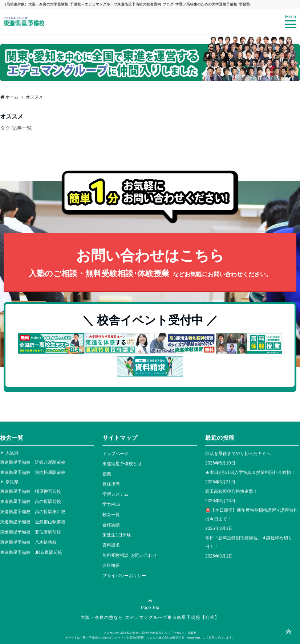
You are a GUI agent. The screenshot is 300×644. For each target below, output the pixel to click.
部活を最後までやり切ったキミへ (238, 454)
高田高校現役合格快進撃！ (231, 491)
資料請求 (111, 545)
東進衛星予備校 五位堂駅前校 (31, 532)
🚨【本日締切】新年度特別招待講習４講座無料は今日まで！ (252, 515)
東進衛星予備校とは (122, 464)
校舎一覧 (111, 515)
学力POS (111, 504)
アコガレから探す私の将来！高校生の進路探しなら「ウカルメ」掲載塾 (150, 633)
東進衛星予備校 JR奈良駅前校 (31, 552)
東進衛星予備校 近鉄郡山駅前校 (33, 522)
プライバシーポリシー (124, 576)
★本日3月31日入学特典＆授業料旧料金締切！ (250, 472)
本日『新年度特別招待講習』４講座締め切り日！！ (249, 542)
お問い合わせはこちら (150, 264)
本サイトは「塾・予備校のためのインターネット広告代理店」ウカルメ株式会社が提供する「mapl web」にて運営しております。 (150, 638)
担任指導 (111, 484)
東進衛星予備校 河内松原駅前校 (33, 472)
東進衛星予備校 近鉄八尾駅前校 (33, 462)
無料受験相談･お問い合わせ (130, 555)
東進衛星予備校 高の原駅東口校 (33, 512)
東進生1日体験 (117, 535)
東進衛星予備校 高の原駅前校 (31, 502)
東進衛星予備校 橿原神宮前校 (31, 491)
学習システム (115, 494)
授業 (107, 474)
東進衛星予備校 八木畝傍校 (28, 542)
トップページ (115, 454)
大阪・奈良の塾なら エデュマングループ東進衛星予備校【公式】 (150, 617)
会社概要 (111, 565)
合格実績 (111, 525)
